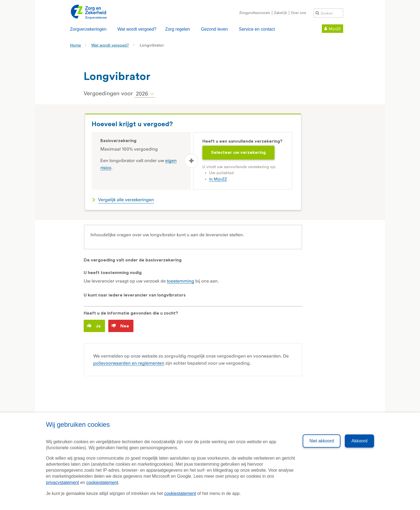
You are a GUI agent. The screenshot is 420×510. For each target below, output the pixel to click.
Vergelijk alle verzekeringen (126, 200)
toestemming (180, 281)
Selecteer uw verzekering (238, 152)
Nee (120, 326)
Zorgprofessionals (255, 13)
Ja (94, 326)
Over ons (299, 13)
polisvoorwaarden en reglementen (129, 363)
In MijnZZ (218, 179)
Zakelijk (281, 13)
